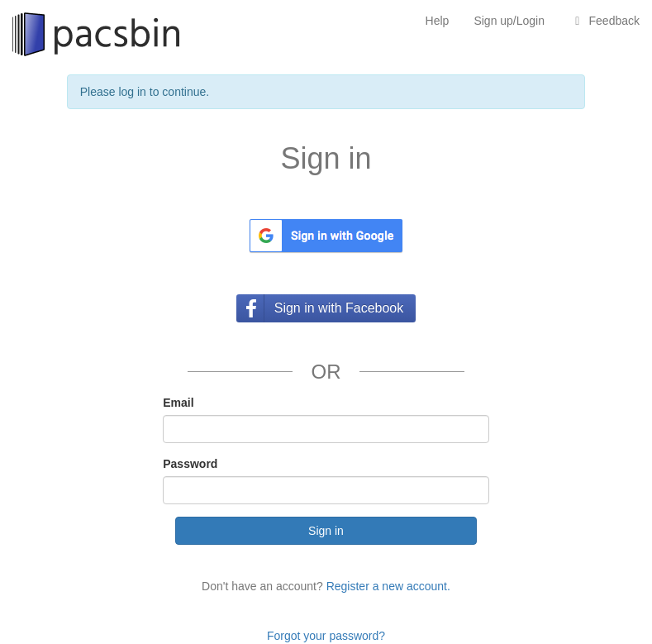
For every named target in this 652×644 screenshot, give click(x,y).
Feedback (604, 21)
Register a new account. (388, 586)
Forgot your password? (326, 636)
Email (178, 403)
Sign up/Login (509, 21)
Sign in (326, 531)
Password (190, 464)
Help (438, 21)
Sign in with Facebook (339, 308)
